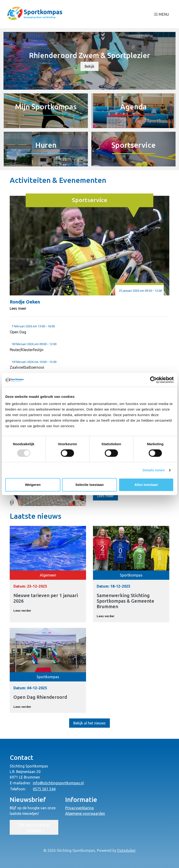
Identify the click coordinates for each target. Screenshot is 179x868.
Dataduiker (127, 850)
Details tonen (154, 470)
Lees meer (18, 308)
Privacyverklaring (79, 808)
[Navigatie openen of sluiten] (162, 14)
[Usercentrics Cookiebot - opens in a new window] (153, 380)
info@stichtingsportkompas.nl (58, 783)
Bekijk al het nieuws (89, 723)
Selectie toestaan (90, 485)
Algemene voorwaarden (85, 813)
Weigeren (33, 485)
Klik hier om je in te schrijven (34, 827)
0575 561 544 (44, 789)
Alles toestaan (146, 485)
